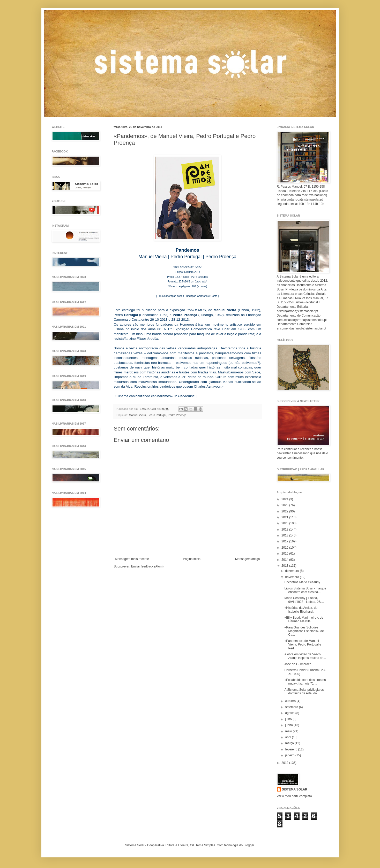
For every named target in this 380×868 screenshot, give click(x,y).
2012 (285, 763)
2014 (285, 560)
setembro (292, 707)
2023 (285, 505)
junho (289, 725)
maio (289, 731)
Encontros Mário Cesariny (302, 582)
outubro (291, 701)
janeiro (290, 755)
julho (289, 719)
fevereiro (292, 749)
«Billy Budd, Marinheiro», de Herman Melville (304, 619)
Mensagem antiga (247, 559)
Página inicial (192, 559)
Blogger (249, 845)
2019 (285, 529)
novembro (292, 577)
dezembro (292, 571)
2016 (285, 548)
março (290, 743)
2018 (285, 535)
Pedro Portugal (157, 415)
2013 (285, 566)
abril (288, 737)
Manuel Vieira (138, 415)
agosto (290, 713)
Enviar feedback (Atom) (147, 566)
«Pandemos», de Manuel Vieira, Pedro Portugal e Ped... (303, 645)
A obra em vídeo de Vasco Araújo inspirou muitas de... (305, 656)
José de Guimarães (298, 664)
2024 (285, 499)
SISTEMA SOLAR (295, 789)
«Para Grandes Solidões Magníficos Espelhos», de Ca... (304, 631)
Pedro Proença (177, 415)
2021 (285, 517)
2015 (285, 554)
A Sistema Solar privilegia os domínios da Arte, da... (304, 692)
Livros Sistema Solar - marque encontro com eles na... (305, 590)
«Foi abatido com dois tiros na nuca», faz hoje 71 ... (305, 682)
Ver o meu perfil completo (294, 796)
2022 (285, 511)
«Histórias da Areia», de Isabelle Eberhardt (301, 610)
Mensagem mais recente (132, 559)
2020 (285, 523)
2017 (285, 541)
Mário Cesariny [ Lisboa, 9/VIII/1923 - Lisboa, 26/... (304, 600)
